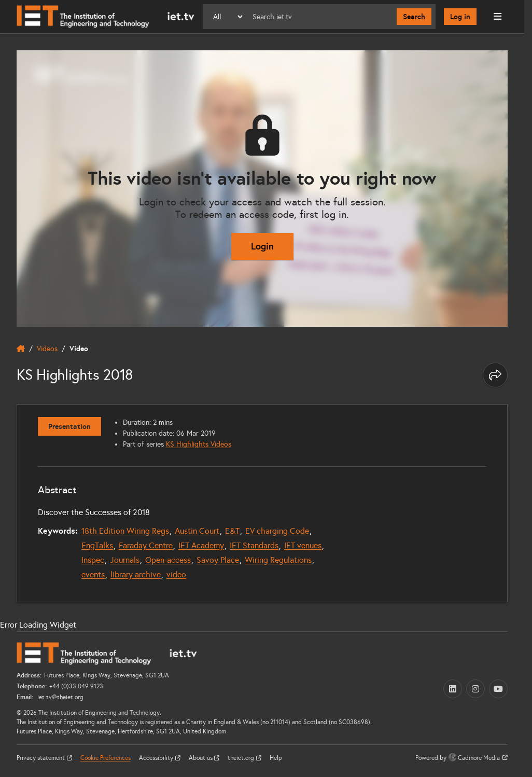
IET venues (303, 545)
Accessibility (157, 758)
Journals (125, 560)
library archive (136, 574)
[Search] (320, 17)
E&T (232, 531)
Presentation (69, 426)
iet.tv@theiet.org (60, 697)
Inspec (93, 560)
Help (276, 758)
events (93, 574)
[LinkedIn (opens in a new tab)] (453, 689)
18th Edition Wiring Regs (125, 531)
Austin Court (197, 531)
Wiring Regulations (278, 560)
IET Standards (254, 545)
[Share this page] (495, 375)
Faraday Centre (146, 545)
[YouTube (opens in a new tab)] (498, 689)
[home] (21, 349)
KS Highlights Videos (199, 444)
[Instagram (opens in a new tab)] (475, 689)
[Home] (106, 17)
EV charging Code (277, 531)
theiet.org (242, 758)
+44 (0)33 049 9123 (76, 686)
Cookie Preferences (106, 758)
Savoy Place (218, 560)
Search (414, 17)
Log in (460, 17)
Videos (47, 349)
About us (201, 758)
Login (262, 246)
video (176, 574)
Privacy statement (41, 758)
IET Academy (201, 545)
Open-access (168, 560)
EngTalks (97, 545)
